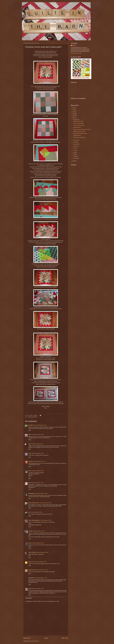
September (76, 144)
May (74, 152)
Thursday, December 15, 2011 (40, 425)
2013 (74, 114)
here (55, 51)
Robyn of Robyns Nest (33, 503)
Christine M (31, 425)
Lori (29, 512)
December (76, 120)
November (76, 140)
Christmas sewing (77, 135)
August (75, 146)
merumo (30, 461)
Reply (30, 430)
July (74, 148)
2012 (74, 116)
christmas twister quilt (33, 417)
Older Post (65, 638)
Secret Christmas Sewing (79, 125)
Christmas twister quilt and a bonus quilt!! (82, 129)
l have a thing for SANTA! (78, 123)
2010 (74, 161)
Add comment (28, 598)
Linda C (74, 46)
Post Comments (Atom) (34, 641)
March (75, 156)
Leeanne (30, 531)
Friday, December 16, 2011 (36, 512)
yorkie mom (31, 570)
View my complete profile (76, 53)
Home (46, 638)
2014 (74, 112)
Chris (30, 453)
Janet (30, 435)
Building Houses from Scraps (79, 131)
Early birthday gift (77, 127)
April (75, 154)
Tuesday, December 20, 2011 (42, 552)
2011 (74, 118)
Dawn (30, 483)
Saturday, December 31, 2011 (38, 589)
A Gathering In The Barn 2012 (79, 137)
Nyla (29, 444)
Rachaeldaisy (31, 493)
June (75, 150)
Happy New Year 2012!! (78, 121)
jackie (30, 589)
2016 (74, 108)
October (75, 142)
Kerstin (30, 543)
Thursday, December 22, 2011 (41, 578)
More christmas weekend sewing (80, 133)
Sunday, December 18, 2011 (39, 531)
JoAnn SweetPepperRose (34, 520)
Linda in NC (31, 562)
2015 (74, 110)
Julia (29, 471)
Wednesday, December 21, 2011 (41, 570)
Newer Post (27, 638)
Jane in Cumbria (32, 552)
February (75, 158)
